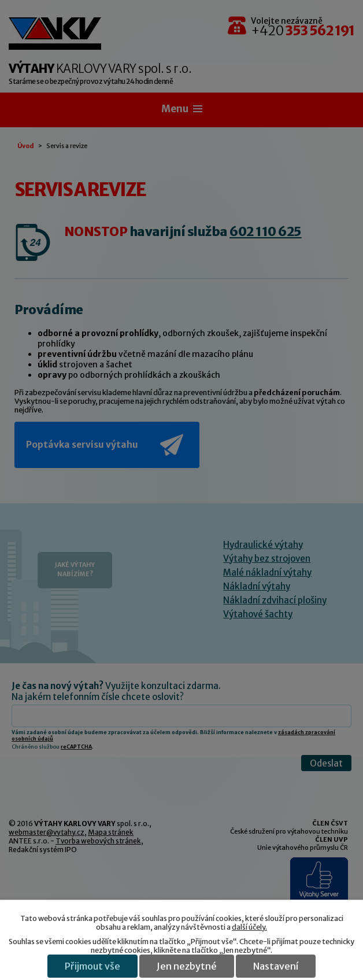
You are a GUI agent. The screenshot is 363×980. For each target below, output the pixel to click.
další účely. (249, 927)
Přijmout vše (92, 966)
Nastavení (276, 966)
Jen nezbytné (187, 966)
